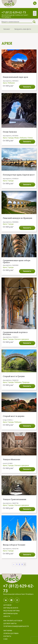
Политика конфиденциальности (16, 626)
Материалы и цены (11, 614)
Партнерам (8, 631)
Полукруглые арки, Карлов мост (19, 175)
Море (17, 138)
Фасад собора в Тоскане (14, 545)
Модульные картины (12, 611)
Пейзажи (11, 83)
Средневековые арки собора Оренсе (17, 261)
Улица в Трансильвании (15, 499)
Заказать (27, 87)
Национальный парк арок (16, 77)
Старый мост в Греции (14, 376)
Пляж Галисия (10, 132)
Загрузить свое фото (23, 29)
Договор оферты (10, 623)
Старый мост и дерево (14, 416)
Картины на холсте (11, 608)
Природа (26, 382)
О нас (6, 639)
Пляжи (30, 138)
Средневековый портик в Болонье (15, 333)
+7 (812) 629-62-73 (14, 12)
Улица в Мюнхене (12, 460)
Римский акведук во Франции (18, 218)
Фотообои (7, 605)
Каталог (7, 29)
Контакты (7, 636)
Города (11, 138)
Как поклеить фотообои (13, 621)
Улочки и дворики (22, 339)
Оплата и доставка (11, 633)
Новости (7, 616)
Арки (5, 83)
